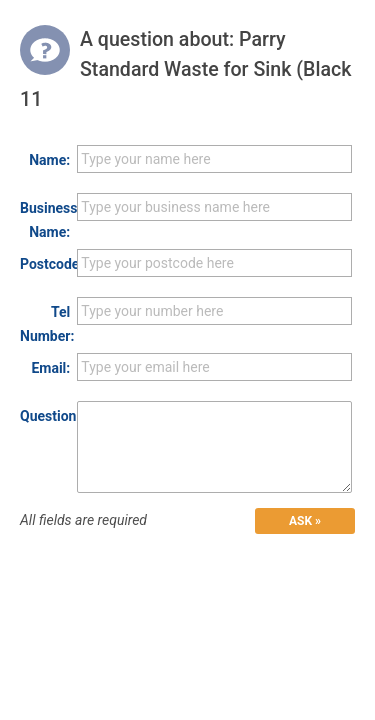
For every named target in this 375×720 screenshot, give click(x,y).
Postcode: (45, 264)
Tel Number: (45, 324)
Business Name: (45, 220)
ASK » (305, 521)
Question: (45, 416)
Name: (49, 160)
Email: (50, 368)
